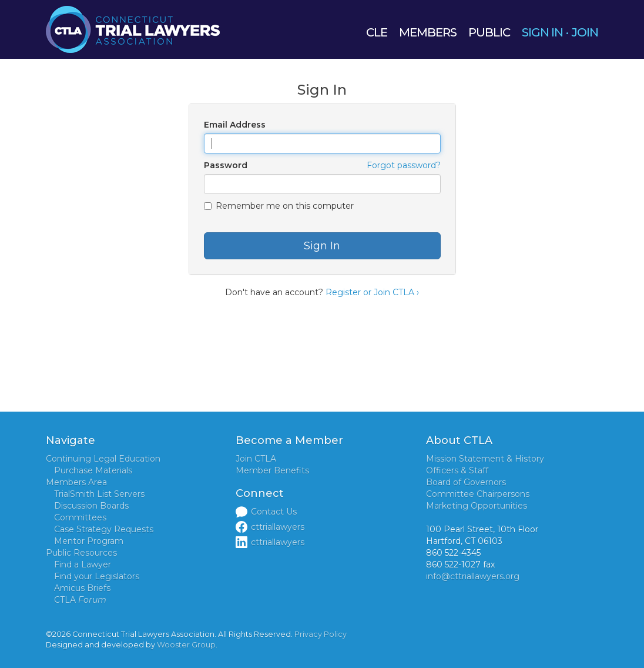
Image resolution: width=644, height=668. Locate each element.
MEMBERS (428, 32)
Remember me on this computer (279, 206)
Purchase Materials (93, 470)
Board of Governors (466, 482)
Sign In (322, 246)
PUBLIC (489, 32)
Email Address (235, 125)
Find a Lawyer (83, 565)
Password (226, 165)
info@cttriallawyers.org (473, 576)
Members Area (76, 482)
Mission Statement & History (485, 459)
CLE (377, 32)
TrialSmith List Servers (99, 494)
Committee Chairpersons (478, 494)
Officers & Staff (457, 470)
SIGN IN (542, 32)
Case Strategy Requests (104, 529)
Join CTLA (256, 459)
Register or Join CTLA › (372, 292)
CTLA (80, 600)
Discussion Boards (91, 506)
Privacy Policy (321, 634)
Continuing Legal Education (103, 459)
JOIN (585, 32)
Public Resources (81, 553)
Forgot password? (404, 165)
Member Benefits (272, 470)
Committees (80, 517)
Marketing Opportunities (477, 506)
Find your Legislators (97, 576)
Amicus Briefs (82, 588)
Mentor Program (89, 541)
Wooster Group (186, 645)
